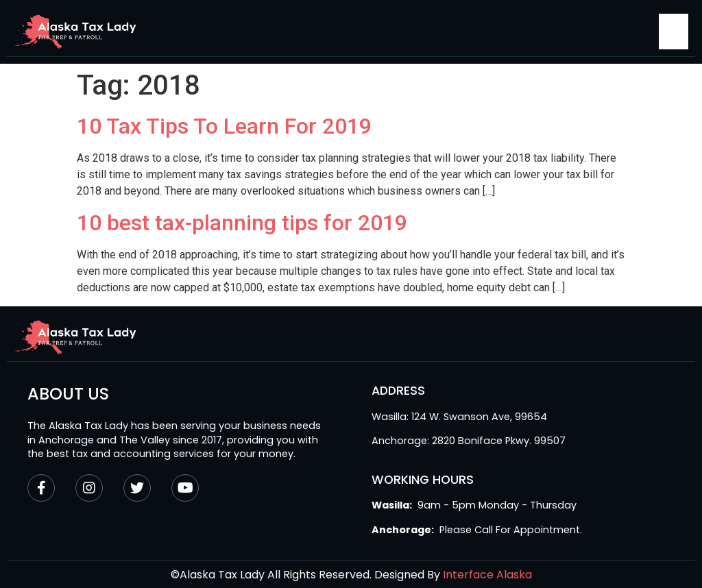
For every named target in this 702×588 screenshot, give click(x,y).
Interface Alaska (487, 575)
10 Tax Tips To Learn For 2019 (224, 126)
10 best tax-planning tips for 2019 (242, 223)
